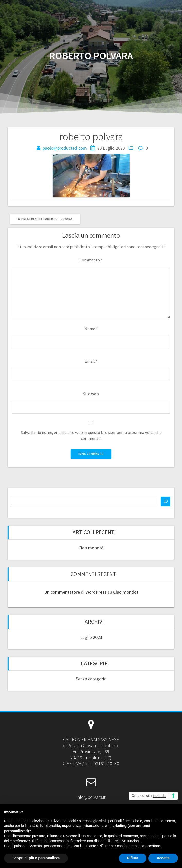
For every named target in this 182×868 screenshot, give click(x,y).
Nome (91, 329)
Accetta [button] (163, 858)
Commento (91, 260)
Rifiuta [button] (133, 858)
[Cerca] (166, 501)
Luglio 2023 (91, 637)
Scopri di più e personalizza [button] (36, 858)
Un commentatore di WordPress (75, 592)
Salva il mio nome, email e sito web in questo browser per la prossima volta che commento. (91, 435)
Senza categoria (91, 679)
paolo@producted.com (65, 148)
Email (91, 361)
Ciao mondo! (91, 548)
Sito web (91, 394)
